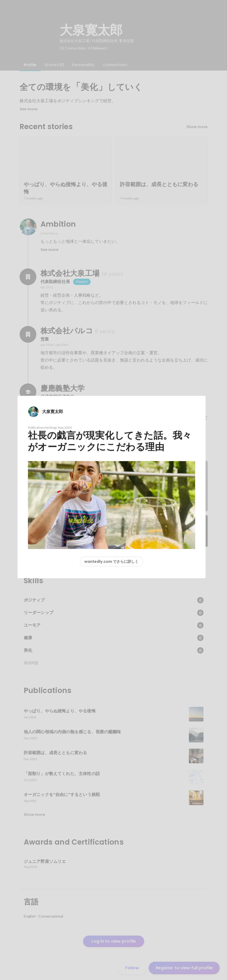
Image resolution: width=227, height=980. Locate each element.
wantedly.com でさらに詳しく (111, 561)
